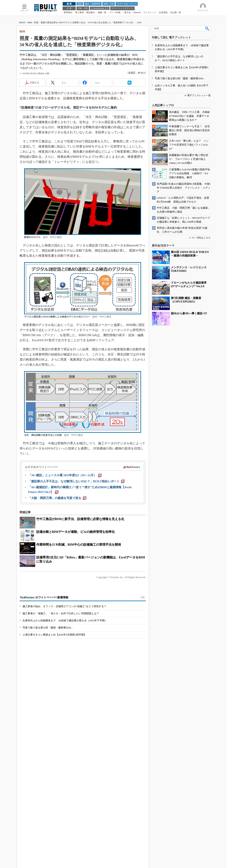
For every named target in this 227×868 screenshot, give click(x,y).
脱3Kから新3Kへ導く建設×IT (189, 731)
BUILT (22, 73)
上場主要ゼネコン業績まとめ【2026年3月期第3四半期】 (54, 716)
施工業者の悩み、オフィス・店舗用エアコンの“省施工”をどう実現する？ (65, 688)
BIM (30, 73)
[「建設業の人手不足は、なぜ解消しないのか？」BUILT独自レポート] (76, 548)
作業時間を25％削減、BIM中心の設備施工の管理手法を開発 (79, 611)
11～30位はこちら (201, 656)
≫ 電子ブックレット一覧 (197, 513)
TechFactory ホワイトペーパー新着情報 (44, 679)
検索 (207, 79)
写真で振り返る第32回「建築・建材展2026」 (48, 709)
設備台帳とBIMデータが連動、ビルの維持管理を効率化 (76, 598)
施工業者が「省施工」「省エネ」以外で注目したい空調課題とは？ (61, 695)
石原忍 (132, 139)
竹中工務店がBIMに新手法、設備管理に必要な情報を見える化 (80, 585)
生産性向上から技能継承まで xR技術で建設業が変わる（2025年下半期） (65, 702)
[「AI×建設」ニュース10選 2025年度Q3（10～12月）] (65, 542)
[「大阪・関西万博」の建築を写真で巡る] (57, 565)
